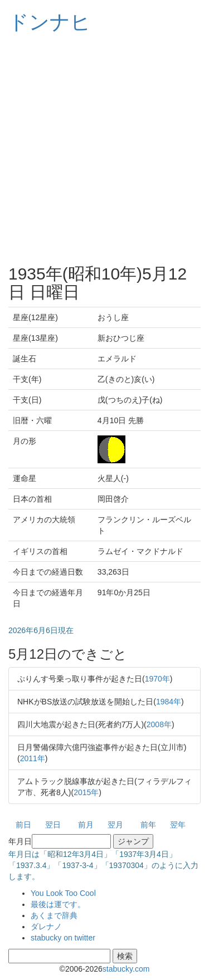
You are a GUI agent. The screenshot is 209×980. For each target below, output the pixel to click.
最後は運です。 (58, 904)
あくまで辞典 (54, 915)
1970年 (157, 679)
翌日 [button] (53, 825)
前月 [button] (86, 825)
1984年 (169, 702)
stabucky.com (126, 969)
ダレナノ (46, 927)
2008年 (159, 724)
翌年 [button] (178, 825)
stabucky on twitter (63, 938)
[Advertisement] (104, 149)
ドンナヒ (50, 22)
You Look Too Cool (63, 893)
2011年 (33, 758)
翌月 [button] (115, 825)
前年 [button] (148, 825)
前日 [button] (23, 825)
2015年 (86, 792)
